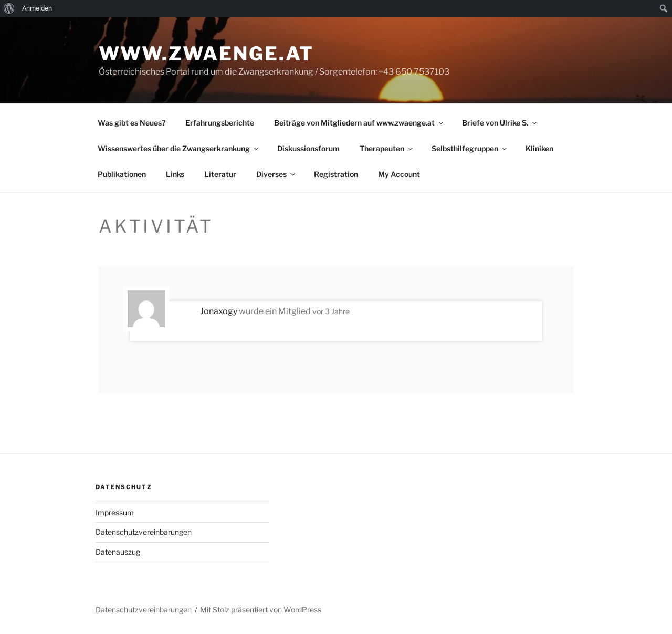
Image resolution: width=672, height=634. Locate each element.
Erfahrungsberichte (220, 123)
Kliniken (539, 148)
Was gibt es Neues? (132, 123)
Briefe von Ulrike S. (500, 123)
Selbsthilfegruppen (470, 148)
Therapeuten (387, 148)
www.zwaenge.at (206, 54)
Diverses (276, 174)
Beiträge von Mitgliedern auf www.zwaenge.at (359, 123)
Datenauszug (118, 552)
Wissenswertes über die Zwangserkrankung (179, 148)
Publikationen (122, 174)
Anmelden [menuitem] (37, 8)
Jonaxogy (219, 311)
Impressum (115, 512)
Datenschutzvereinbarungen (144, 532)
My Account (399, 174)
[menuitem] (9, 8)
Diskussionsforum (308, 148)
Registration (336, 174)
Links (175, 174)
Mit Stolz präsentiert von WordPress (261, 610)
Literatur (220, 174)
